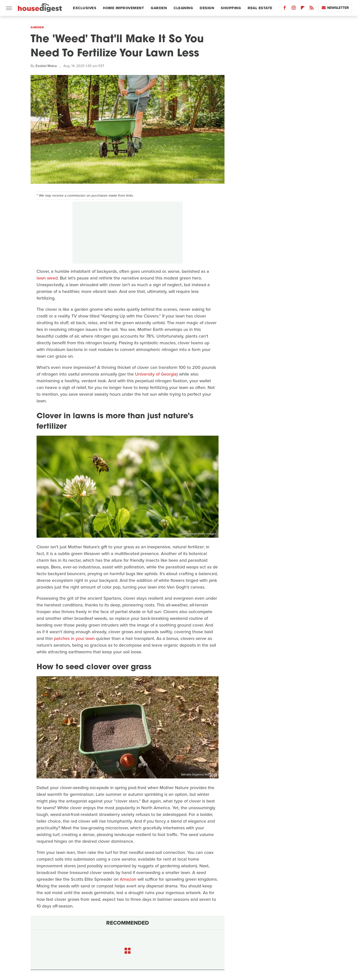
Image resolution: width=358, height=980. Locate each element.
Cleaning (183, 8)
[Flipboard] (303, 9)
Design (207, 8)
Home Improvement (123, 8)
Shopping (231, 8)
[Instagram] (294, 9)
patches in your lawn (74, 638)
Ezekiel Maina (46, 66)
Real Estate (260, 8)
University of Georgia (156, 374)
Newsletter (335, 8)
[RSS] (312, 9)
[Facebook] (285, 9)
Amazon (128, 879)
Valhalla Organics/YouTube (198, 774)
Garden (159, 8)
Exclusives (85, 8)
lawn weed (47, 278)
